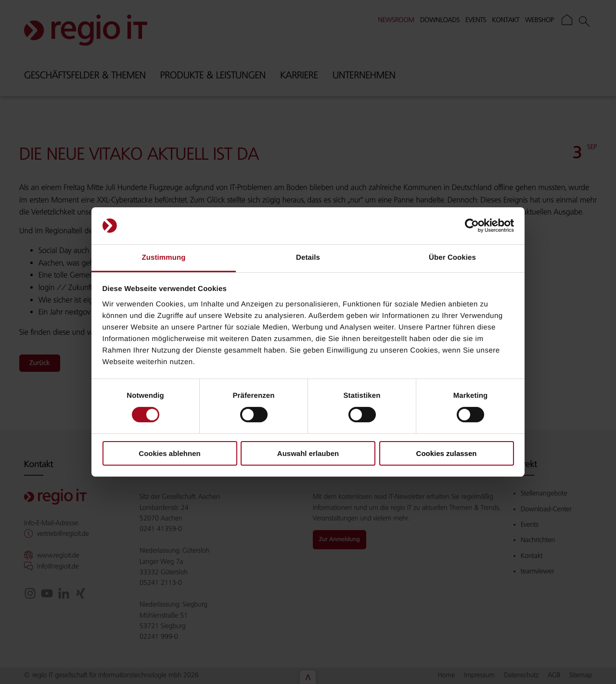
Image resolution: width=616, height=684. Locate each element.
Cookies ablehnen (169, 453)
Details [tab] (308, 258)
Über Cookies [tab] (452, 258)
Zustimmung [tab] (164, 258)
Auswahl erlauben (308, 453)
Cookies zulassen (447, 453)
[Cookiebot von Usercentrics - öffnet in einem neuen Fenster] (472, 226)
